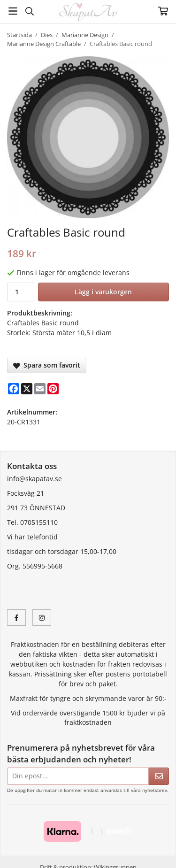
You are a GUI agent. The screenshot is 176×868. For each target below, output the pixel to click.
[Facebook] (14, 389)
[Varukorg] (163, 11)
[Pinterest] (53, 389)
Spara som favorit (47, 365)
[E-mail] (40, 389)
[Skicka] (159, 776)
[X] (27, 389)
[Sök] (29, 11)
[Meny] (13, 11)
